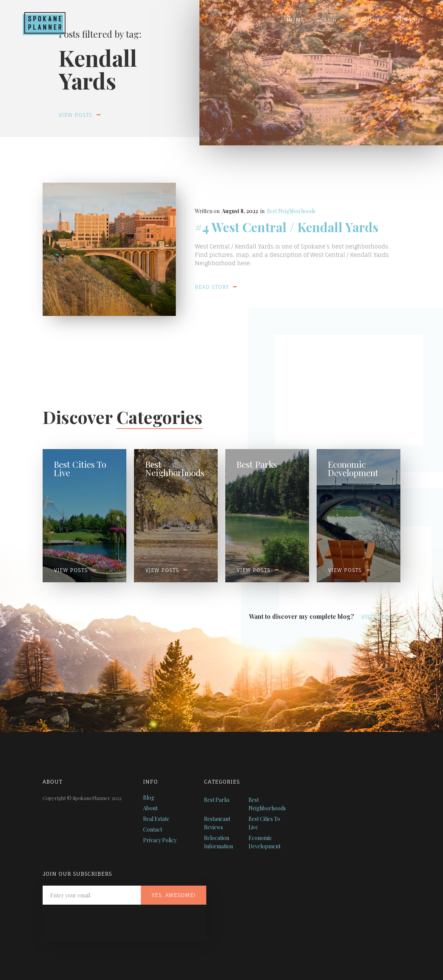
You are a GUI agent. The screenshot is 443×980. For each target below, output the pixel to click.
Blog (149, 798)
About (370, 19)
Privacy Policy (160, 840)
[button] (332, 19)
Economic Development (265, 842)
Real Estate (156, 819)
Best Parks (217, 800)
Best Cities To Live (264, 823)
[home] (38, 21)
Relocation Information (218, 842)
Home (296, 19)
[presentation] (100, 923)
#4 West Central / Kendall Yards (287, 227)
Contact (410, 19)
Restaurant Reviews (217, 823)
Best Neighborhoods (291, 211)
